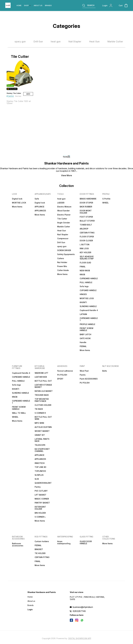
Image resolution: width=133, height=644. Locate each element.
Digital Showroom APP (80, 638)
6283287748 (79, 611)
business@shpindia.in (83, 607)
